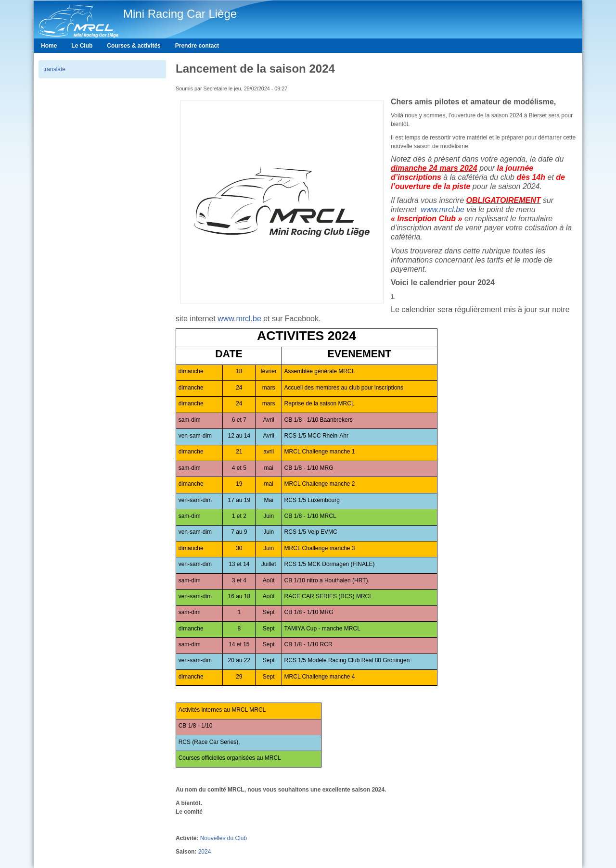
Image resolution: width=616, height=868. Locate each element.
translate (54, 69)
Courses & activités (134, 46)
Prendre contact (197, 46)
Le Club (82, 46)
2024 (205, 852)
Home (49, 46)
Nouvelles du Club (224, 838)
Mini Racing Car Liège (180, 14)
